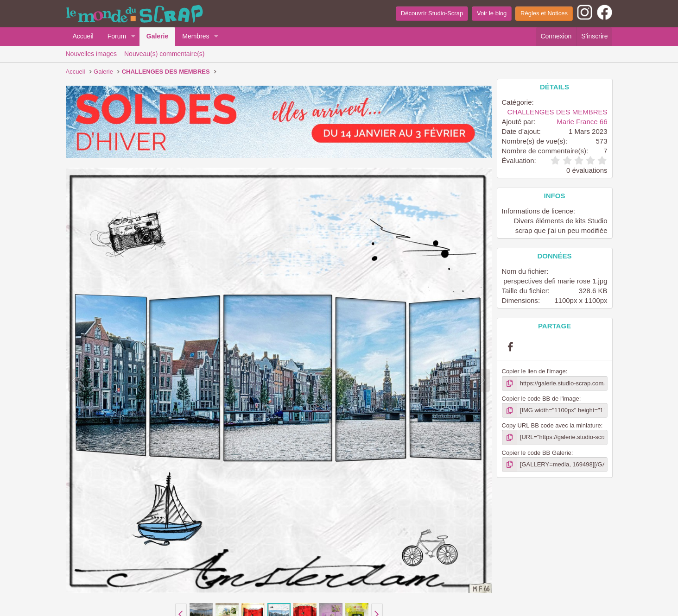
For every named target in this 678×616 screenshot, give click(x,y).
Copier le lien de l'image (534, 371)
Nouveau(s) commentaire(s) (165, 54)
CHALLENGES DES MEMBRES (558, 112)
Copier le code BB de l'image (541, 399)
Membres (196, 36)
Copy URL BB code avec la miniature (551, 425)
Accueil (83, 36)
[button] (133, 37)
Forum (117, 36)
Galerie (157, 36)
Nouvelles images (92, 54)
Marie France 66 (582, 122)
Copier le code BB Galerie (537, 453)
